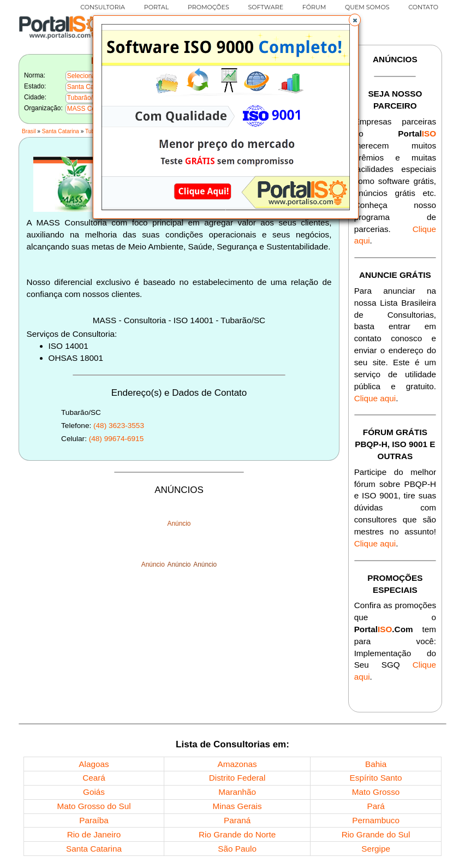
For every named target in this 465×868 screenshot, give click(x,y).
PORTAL (156, 7)
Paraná (237, 820)
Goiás (94, 792)
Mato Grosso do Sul (94, 806)
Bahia (376, 764)
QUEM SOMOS (367, 7)
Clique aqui (375, 398)
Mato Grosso (376, 792)
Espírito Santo (376, 778)
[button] (355, 20)
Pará (375, 806)
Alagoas (94, 764)
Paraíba (94, 820)
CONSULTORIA (103, 7)
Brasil (29, 131)
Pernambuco (376, 820)
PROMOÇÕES (208, 7)
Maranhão (237, 792)
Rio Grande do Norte (237, 834)
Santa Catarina (61, 131)
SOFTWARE (266, 7)
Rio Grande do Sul (376, 834)
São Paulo (237, 849)
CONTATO (423, 7)
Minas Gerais (237, 806)
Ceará (94, 778)
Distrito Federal (237, 778)
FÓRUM (314, 7)
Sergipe (376, 849)
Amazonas (237, 764)
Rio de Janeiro (94, 834)
